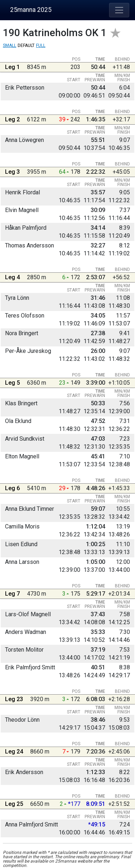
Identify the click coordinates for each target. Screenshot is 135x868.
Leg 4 (12, 277)
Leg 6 (12, 488)
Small (10, 46)
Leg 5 (12, 383)
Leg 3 (12, 172)
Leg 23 (14, 699)
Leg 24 (14, 752)
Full (41, 46)
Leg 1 (12, 67)
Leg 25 (14, 804)
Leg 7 (12, 594)
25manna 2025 (31, 10)
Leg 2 (12, 119)
